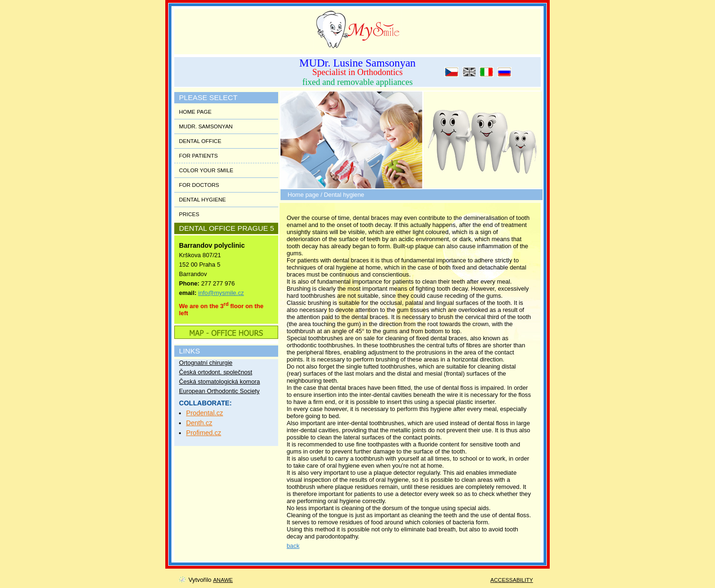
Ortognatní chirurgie (206, 363)
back (293, 546)
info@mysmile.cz (221, 293)
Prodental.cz (204, 413)
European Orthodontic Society (219, 391)
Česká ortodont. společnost (216, 372)
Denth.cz (199, 423)
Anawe (223, 580)
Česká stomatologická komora (219, 382)
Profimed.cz (204, 433)
